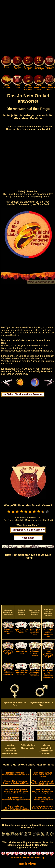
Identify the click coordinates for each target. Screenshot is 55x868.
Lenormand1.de (43, 799)
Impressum (16, 858)
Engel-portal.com (16, 808)
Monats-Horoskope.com (16, 782)
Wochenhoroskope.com (16, 791)
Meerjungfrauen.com (43, 807)
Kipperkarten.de (16, 799)
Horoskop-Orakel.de (16, 774)
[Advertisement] (28, 28)
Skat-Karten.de (43, 791)
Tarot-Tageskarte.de (43, 774)
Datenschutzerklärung (34, 858)
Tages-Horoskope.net (43, 783)
